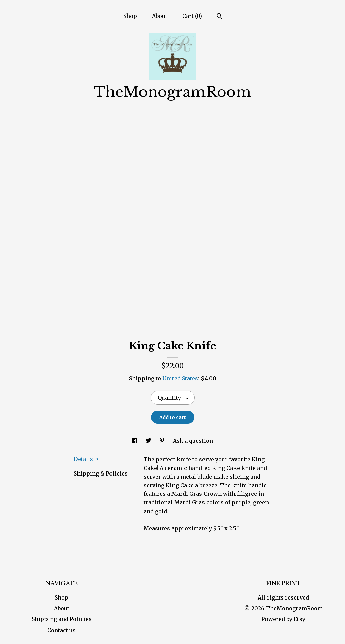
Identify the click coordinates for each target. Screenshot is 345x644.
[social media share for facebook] (135, 441)
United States (180, 378)
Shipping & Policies (101, 473)
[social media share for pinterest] (163, 441)
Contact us (61, 630)
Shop (130, 16)
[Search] (219, 17)
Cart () (192, 16)
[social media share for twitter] (149, 441)
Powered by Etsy (283, 619)
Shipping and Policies (62, 619)
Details (86, 459)
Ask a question (193, 441)
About (160, 16)
